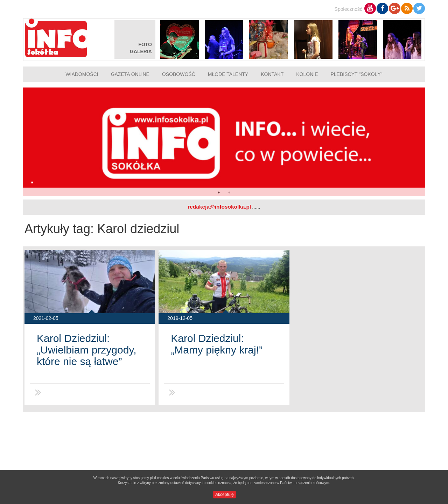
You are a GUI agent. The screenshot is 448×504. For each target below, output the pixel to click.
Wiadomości (82, 74)
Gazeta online (130, 74)
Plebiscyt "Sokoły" (357, 74)
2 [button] (229, 192)
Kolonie (307, 74)
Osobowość (179, 74)
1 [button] (219, 192)
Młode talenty (228, 74)
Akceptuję (225, 495)
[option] (224, 142)
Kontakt (272, 74)
